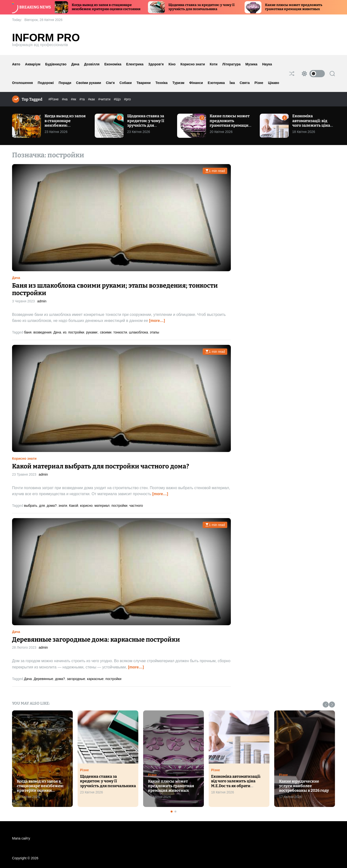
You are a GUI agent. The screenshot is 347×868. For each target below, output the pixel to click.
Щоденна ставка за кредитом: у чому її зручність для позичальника (205, 7)
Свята (245, 83)
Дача (75, 64)
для (42, 506)
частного (136, 506)
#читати (105, 99)
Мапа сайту (21, 838)
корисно (86, 506)
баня (28, 332)
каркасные (95, 679)
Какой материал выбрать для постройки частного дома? (101, 466)
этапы (155, 332)
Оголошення (23, 83)
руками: (92, 332)
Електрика (135, 64)
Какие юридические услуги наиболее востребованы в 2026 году (304, 786)
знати (63, 506)
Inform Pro (46, 38)
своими (106, 332)
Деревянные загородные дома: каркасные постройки (96, 640)
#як (74, 99)
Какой (73, 506)
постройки (76, 332)
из (65, 332)
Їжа (232, 83)
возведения (42, 332)
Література (231, 64)
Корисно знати (193, 64)
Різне (259, 83)
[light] (312, 74)
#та (83, 99)
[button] (326, 705)
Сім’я (110, 83)
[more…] (157, 321)
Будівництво (56, 64)
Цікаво (274, 83)
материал (102, 506)
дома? (52, 506)
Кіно (172, 64)
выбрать (31, 506)
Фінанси (196, 83)
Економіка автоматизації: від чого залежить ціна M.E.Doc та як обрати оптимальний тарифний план (312, 128)
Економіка (113, 64)
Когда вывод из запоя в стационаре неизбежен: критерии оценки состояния (110, 7)
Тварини (144, 83)
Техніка (161, 83)
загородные (76, 679)
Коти (214, 64)
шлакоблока (138, 332)
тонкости (120, 332)
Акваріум (33, 64)
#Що (118, 99)
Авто (16, 64)
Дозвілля (92, 64)
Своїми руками (89, 83)
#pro (127, 99)
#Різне (54, 99)
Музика (251, 64)
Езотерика (216, 83)
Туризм (178, 83)
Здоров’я (156, 64)
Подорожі (46, 83)
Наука (267, 64)
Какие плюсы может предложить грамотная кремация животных (297, 7)
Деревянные (43, 679)
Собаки (126, 83)
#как (92, 99)
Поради (65, 83)
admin (42, 301)
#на (65, 99)
